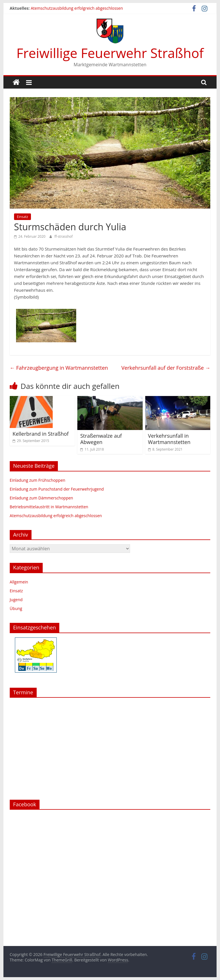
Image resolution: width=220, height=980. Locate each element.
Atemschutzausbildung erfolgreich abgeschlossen (77, 8)
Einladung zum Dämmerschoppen (41, 498)
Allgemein (19, 582)
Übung (16, 608)
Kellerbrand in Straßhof (41, 434)
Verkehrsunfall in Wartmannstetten (169, 439)
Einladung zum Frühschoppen (38, 480)
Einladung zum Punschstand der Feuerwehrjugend (57, 489)
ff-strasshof (64, 236)
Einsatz (22, 217)
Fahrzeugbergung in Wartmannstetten (59, 368)
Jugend (16, 600)
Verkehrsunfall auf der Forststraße (166, 368)
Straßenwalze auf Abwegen (101, 439)
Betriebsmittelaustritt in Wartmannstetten (49, 507)
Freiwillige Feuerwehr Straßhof (110, 53)
